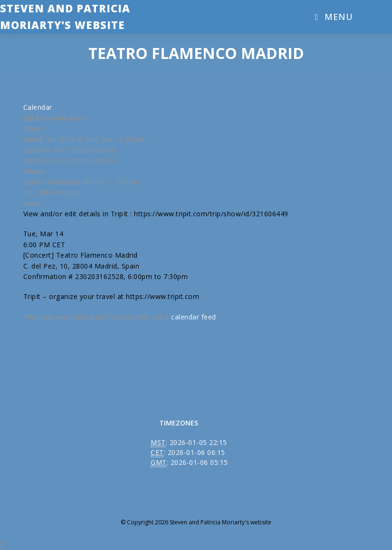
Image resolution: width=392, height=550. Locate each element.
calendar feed (194, 317)
